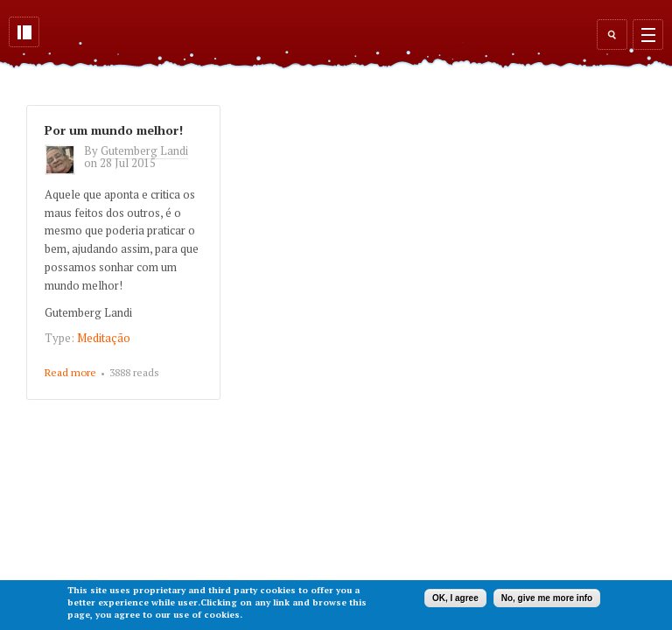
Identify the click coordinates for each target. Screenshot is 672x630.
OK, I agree (455, 598)
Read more (70, 374)
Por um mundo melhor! (114, 130)
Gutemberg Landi (144, 150)
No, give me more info (547, 598)
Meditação (104, 338)
